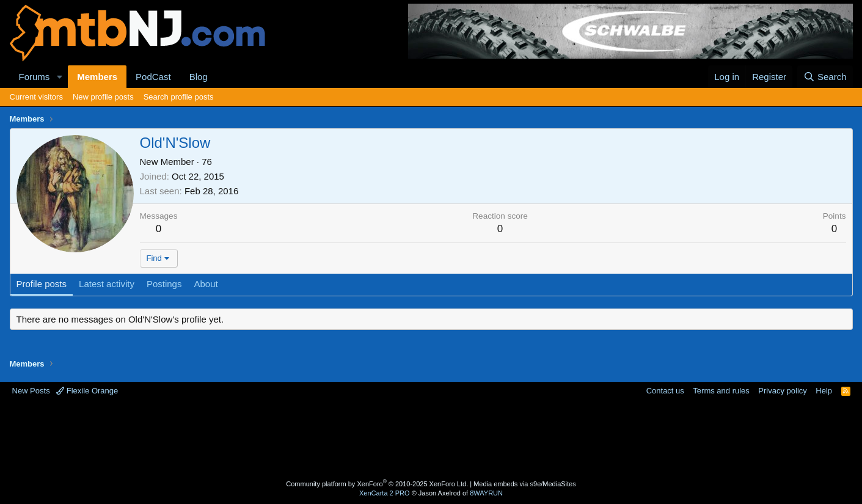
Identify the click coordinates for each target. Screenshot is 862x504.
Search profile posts (179, 97)
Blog (199, 77)
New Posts (31, 391)
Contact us (665, 391)
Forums (35, 77)
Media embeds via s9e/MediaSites (525, 484)
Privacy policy (782, 391)
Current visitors (36, 97)
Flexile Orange (87, 391)
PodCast (153, 77)
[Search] (825, 77)
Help (824, 391)
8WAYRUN (486, 493)
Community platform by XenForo (377, 484)
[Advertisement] (383, 436)
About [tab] (206, 284)
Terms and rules (721, 391)
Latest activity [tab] (107, 284)
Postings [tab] (164, 284)
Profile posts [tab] (42, 284)
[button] (59, 77)
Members (97, 77)
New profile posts (103, 97)
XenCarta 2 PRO (385, 493)
